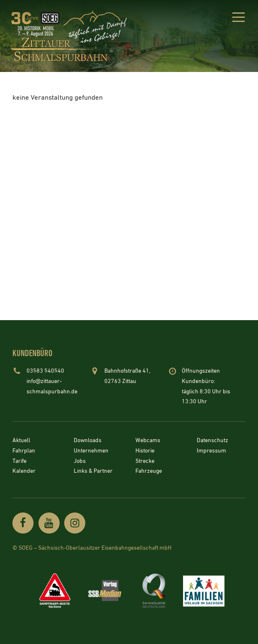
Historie (145, 451)
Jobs (80, 461)
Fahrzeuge (149, 472)
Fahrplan (24, 451)
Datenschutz (212, 441)
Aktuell (21, 441)
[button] (238, 19)
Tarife (19, 461)
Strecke (145, 461)
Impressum (211, 451)
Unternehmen (91, 451)
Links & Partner (93, 472)
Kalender (24, 472)
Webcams (148, 441)
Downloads (88, 441)
